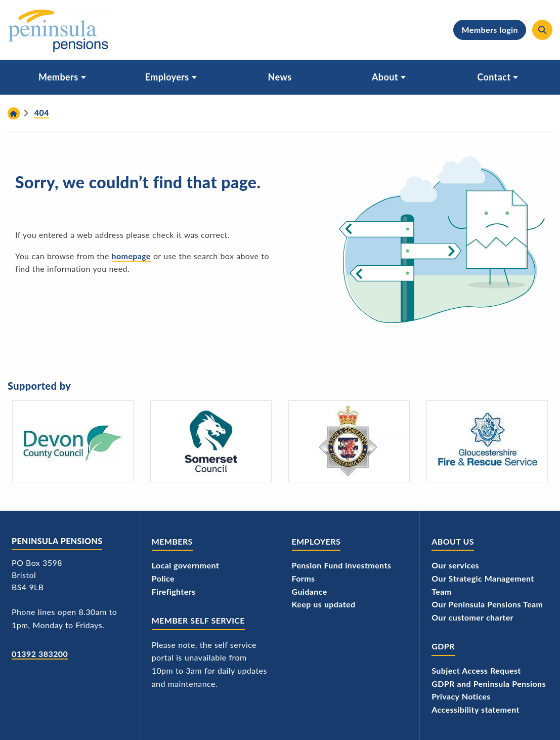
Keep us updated (324, 604)
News (280, 77)
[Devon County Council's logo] (73, 441)
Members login (490, 30)
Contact (494, 77)
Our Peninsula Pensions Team (487, 604)
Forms (304, 578)
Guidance (310, 591)
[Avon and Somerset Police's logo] (349, 441)
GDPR (443, 646)
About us (453, 541)
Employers (167, 77)
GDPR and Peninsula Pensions (489, 684)
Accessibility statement (476, 709)
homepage (131, 256)
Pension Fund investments (342, 565)
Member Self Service (198, 620)
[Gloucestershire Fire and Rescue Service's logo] (487, 441)
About (385, 77)
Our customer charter (472, 617)
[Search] (542, 30)
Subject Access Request (476, 670)
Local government (185, 565)
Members (58, 77)
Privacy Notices (461, 696)
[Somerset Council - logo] (211, 441)
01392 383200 (40, 654)
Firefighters (174, 591)
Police (163, 578)
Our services (455, 565)
